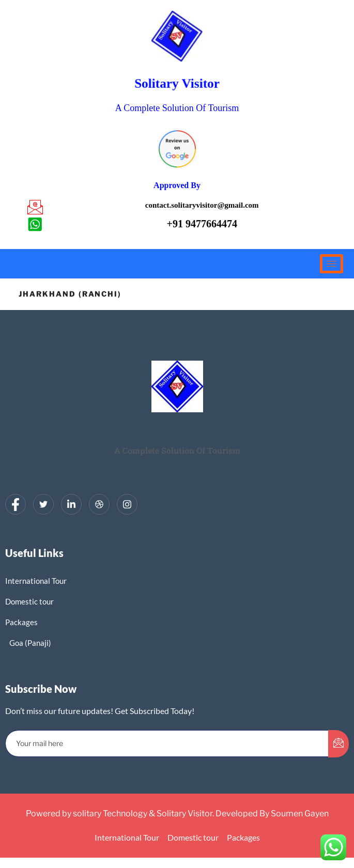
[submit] (338, 744)
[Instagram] (127, 504)
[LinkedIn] (71, 504)
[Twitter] (43, 504)
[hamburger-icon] (332, 264)
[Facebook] (16, 504)
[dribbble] (99, 504)
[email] (167, 743)
